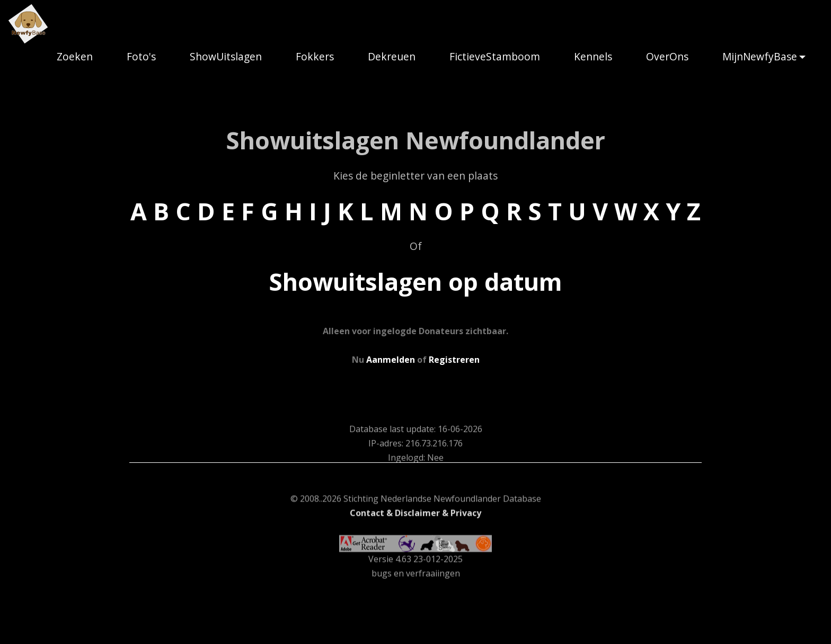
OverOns (667, 56)
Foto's (141, 56)
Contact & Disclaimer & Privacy (415, 562)
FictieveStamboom (495, 56)
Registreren (454, 360)
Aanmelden (391, 360)
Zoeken (75, 56)
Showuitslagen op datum (415, 281)
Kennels (593, 56)
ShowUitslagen (226, 56)
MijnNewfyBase (760, 56)
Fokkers (315, 56)
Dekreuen (392, 56)
